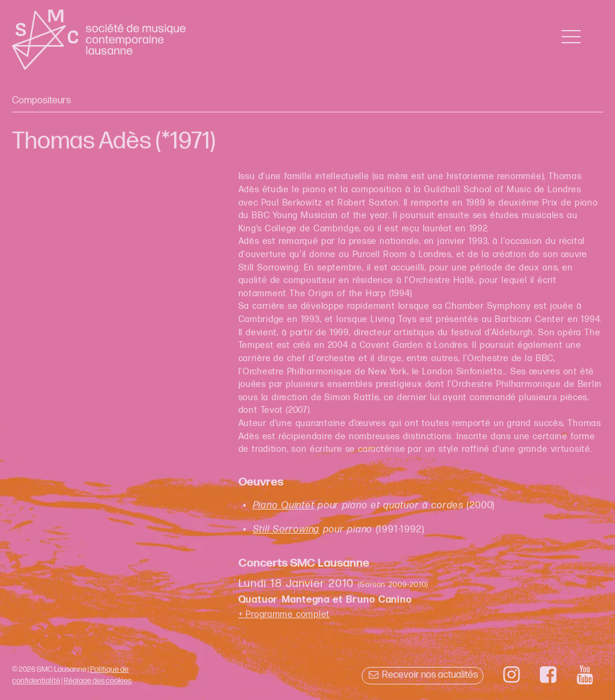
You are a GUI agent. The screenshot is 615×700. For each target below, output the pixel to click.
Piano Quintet (284, 506)
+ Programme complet (284, 614)
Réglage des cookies (98, 681)
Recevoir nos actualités (423, 675)
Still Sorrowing (286, 530)
